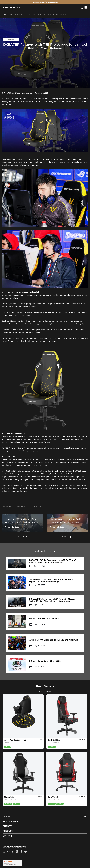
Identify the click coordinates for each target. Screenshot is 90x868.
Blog (11, 14)
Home (4, 14)
